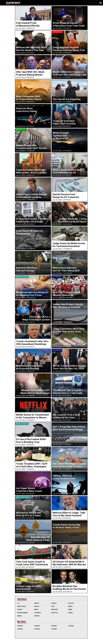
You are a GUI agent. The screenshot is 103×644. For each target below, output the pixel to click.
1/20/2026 (20, 626)
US (18, 603)
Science (54, 603)
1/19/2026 (37, 626)
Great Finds (21, 606)
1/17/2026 (71, 626)
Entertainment (22, 613)
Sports (20, 609)
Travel (71, 613)
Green (19, 616)
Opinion (37, 616)
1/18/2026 (54, 626)
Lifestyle (54, 613)
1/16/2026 (20, 629)
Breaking (54, 609)
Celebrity (38, 613)
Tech (53, 606)
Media (36, 609)
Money (70, 606)
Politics (71, 603)
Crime (70, 609)
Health (37, 606)
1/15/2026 (37, 629)
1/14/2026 (54, 629)
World (37, 603)
